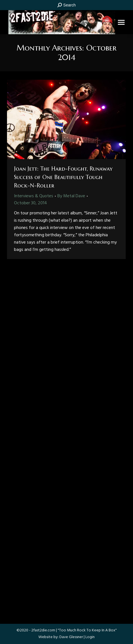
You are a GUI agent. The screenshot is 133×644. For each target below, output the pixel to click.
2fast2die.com (43, 630)
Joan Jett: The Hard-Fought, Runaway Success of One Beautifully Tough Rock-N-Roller (63, 177)
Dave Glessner (71, 637)
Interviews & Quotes (34, 196)
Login (90, 637)
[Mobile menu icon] (121, 22)
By (71, 196)
